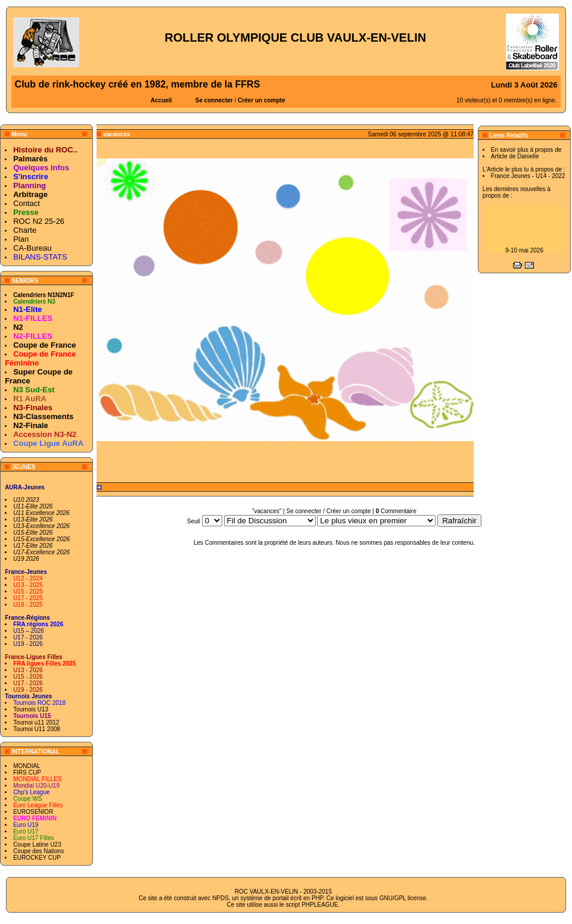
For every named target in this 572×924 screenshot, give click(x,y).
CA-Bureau (32, 248)
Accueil (161, 100)
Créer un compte (261, 100)
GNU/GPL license (403, 898)
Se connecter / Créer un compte (328, 511)
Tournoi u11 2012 (36, 722)
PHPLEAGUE (320, 905)
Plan (21, 239)
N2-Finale (31, 425)
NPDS (220, 898)
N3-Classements (43, 416)
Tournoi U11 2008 (37, 729)
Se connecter (214, 100)
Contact (27, 203)
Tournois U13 (31, 709)
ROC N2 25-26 (39, 221)
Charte (25, 230)
